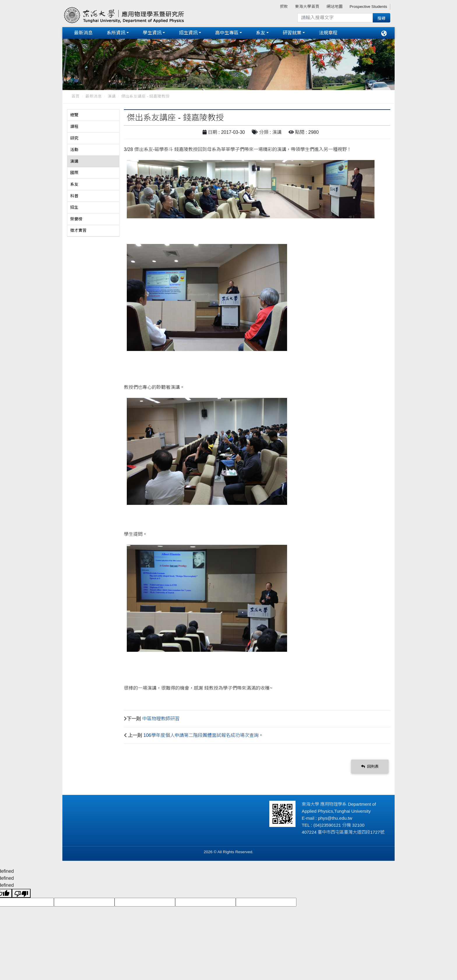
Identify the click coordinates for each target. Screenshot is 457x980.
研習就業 (292, 33)
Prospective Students (368, 7)
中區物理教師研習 (161, 719)
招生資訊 (188, 33)
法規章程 (328, 33)
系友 (261, 33)
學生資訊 (152, 33)
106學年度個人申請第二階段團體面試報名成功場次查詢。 (203, 735)
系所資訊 (116, 33)
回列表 (370, 766)
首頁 (75, 96)
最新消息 (83, 33)
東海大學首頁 (307, 7)
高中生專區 (227, 33)
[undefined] (21, 893)
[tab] (93, 115)
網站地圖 (335, 7)
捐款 (284, 7)
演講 (112, 96)
